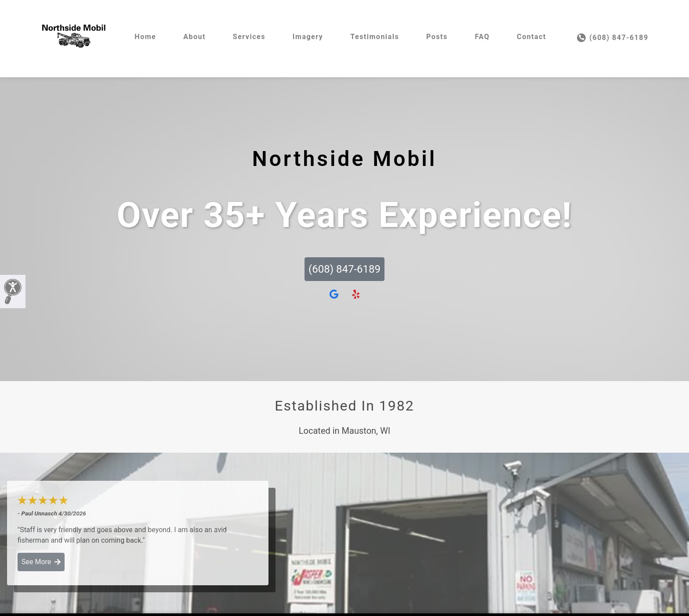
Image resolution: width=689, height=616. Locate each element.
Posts (437, 37)
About (194, 37)
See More (41, 562)
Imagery (308, 37)
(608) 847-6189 (613, 38)
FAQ (482, 37)
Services (249, 37)
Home (145, 37)
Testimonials (375, 37)
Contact (531, 37)
